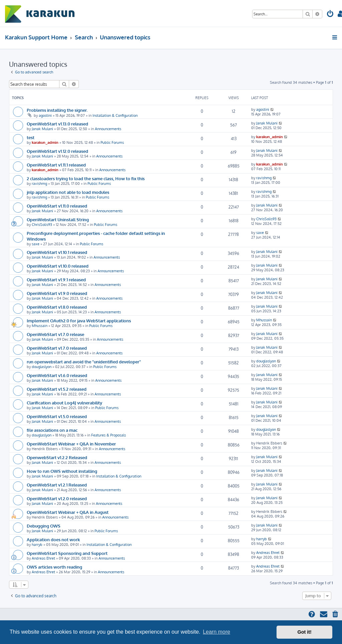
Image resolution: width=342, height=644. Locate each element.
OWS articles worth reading (54, 567)
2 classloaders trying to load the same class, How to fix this (86, 178)
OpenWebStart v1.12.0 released (57, 151)
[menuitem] (330, 15)
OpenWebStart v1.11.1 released (56, 165)
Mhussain (40, 326)
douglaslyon (42, 367)
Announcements (108, 129)
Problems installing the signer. (57, 110)
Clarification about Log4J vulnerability (64, 403)
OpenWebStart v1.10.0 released (58, 266)
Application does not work (53, 539)
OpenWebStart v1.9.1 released (56, 279)
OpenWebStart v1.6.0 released (57, 375)
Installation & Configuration (115, 115)
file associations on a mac (52, 430)
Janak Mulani (42, 129)
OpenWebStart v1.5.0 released (57, 416)
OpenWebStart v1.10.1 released (57, 252)
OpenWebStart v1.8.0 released (57, 307)
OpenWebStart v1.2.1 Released (57, 485)
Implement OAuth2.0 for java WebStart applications (79, 320)
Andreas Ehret (43, 558)
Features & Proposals (109, 435)
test (31, 137)
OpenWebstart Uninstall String (58, 219)
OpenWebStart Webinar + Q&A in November (71, 444)
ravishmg (39, 184)
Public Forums (112, 142)
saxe (36, 244)
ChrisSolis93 (42, 225)
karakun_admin (45, 142)
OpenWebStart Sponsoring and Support (67, 553)
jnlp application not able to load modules (68, 192)
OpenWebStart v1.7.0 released (57, 348)
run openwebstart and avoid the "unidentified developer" (84, 362)
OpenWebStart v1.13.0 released (57, 124)
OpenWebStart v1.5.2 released (57, 389)
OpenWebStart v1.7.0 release (55, 334)
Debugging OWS (44, 526)
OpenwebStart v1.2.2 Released (57, 457)
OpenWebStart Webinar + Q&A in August (68, 512)
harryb (37, 545)
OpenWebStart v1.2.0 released (57, 498)
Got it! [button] (305, 632)
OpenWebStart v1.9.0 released (57, 293)
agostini (45, 115)
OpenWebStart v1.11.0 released (57, 206)
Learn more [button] (216, 632)
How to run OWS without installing (62, 471)
